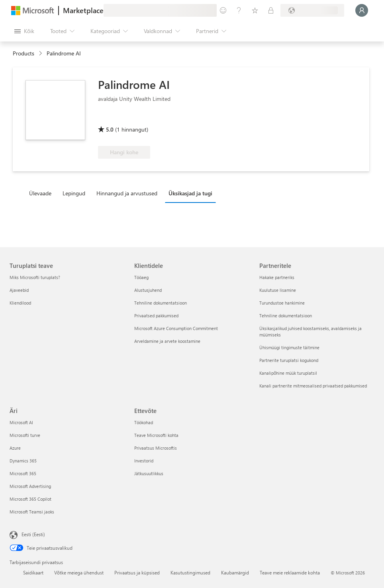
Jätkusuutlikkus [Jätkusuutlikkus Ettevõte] (149, 473)
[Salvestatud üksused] (255, 10)
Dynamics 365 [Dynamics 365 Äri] (23, 461)
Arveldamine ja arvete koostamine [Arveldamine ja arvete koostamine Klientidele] (167, 341)
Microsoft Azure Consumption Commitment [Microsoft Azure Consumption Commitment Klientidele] (176, 328)
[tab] (42, 193)
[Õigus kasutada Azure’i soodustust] (130, 118)
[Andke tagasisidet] (223, 10)
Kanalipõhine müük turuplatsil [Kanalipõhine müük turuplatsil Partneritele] (288, 373)
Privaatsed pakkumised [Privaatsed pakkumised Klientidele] (156, 316)
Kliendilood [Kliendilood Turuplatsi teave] (20, 303)
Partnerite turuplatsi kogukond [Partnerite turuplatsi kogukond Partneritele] (289, 360)
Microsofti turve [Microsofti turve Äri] (25, 435)
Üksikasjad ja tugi (190, 193)
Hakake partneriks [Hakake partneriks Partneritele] (277, 277)
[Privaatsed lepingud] (271, 10)
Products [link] (24, 53)
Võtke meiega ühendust (79, 572)
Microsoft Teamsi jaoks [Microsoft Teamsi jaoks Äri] (32, 512)
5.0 (110, 129)
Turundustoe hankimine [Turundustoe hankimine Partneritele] (282, 303)
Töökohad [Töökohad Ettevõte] (144, 422)
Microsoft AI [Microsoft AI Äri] (21, 422)
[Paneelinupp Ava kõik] (24, 31)
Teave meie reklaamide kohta (290, 572)
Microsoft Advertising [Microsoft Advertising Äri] (30, 486)
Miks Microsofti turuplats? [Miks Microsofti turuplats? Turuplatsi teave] (35, 277)
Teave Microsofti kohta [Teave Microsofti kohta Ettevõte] (156, 435)
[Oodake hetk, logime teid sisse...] (362, 10)
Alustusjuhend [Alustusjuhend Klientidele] (148, 290)
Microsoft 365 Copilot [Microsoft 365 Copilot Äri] (30, 499)
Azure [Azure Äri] (15, 448)
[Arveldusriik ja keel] (312, 10)
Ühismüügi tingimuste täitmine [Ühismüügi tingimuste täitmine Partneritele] (289, 347)
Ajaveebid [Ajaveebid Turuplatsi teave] (19, 290)
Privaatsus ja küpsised (137, 572)
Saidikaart (33, 572)
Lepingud (74, 193)
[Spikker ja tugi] (239, 10)
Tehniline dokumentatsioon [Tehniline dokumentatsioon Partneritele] (286, 316)
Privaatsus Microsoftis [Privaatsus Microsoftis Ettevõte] (156, 448)
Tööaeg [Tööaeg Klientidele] (141, 277)
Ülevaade (40, 193)
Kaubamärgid (235, 572)
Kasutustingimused (190, 572)
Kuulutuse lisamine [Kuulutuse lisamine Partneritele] (278, 290)
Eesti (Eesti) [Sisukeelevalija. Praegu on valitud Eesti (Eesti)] (33, 534)
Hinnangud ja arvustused (127, 193)
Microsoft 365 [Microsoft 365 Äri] (23, 473)
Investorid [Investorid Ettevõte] (144, 461)
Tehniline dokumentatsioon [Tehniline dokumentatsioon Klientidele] (161, 303)
